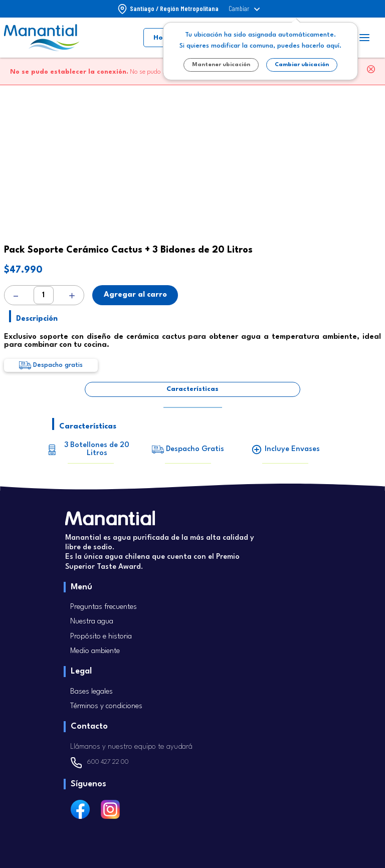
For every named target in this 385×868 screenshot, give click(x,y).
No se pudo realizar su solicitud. (114, 72)
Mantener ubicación (221, 65)
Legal (81, 671)
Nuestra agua (92, 622)
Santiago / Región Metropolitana (174, 9)
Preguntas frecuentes (104, 607)
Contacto (89, 726)
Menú (81, 587)
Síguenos (88, 784)
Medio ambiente (95, 651)
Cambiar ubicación (302, 65)
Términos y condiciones (106, 706)
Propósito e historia (101, 637)
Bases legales (91, 692)
